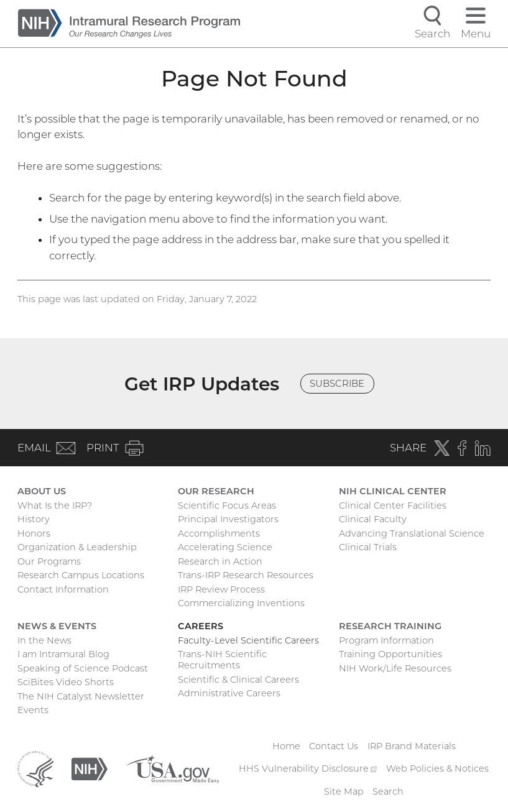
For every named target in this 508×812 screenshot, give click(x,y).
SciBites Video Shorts (66, 682)
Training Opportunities (390, 654)
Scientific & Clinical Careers (238, 680)
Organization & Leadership (77, 547)
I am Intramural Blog (63, 654)
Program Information (386, 640)
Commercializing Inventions (241, 603)
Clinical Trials (368, 547)
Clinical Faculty (373, 519)
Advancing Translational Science (412, 533)
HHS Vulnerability (308, 768)
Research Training (390, 626)
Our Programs (49, 561)
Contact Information (63, 589)
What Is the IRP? (55, 505)
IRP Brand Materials (412, 746)
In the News (44, 640)
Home (286, 746)
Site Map (344, 791)
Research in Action (220, 561)
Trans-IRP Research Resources (246, 575)
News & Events (57, 626)
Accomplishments (219, 533)
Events (33, 710)
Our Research (216, 491)
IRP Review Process (221, 589)
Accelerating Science (225, 547)
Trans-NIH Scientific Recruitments (222, 660)
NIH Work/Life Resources (395, 668)
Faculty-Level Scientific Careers (248, 640)
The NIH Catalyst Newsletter (81, 696)
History (34, 519)
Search (388, 791)
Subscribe (337, 384)
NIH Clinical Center (393, 491)
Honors (34, 533)
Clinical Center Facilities (393, 505)
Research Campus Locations (81, 575)
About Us (42, 491)
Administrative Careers (229, 693)
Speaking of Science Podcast (83, 668)
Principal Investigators (228, 519)
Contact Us (334, 746)
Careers (201, 626)
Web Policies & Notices (437, 768)
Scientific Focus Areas (227, 505)
